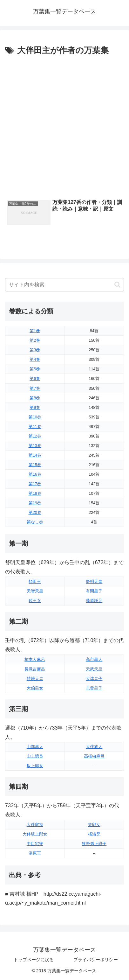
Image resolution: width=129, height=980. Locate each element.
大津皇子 (94, 679)
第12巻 (35, 436)
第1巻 (35, 331)
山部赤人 (35, 747)
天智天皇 (35, 591)
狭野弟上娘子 (94, 844)
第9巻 (35, 407)
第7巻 (35, 388)
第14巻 (35, 455)
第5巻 (35, 369)
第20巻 (35, 512)
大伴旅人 (94, 747)
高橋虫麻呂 (94, 756)
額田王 (35, 581)
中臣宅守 (35, 844)
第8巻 (35, 398)
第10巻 (35, 417)
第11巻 (35, 427)
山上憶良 (35, 756)
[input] (64, 285)
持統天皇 (35, 679)
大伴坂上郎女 (35, 834)
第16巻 (35, 474)
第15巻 (35, 465)
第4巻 (35, 359)
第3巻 (35, 350)
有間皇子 (94, 591)
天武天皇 (94, 669)
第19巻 (35, 503)
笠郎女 (94, 825)
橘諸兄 (94, 834)
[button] (117, 285)
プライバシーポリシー (96, 960)
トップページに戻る (34, 960)
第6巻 (35, 378)
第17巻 (35, 484)
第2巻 (35, 340)
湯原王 (35, 853)
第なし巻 (35, 522)
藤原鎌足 (94, 601)
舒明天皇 (94, 581)
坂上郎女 (35, 766)
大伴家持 (35, 825)
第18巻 (35, 493)
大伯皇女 (35, 688)
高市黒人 (94, 659)
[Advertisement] (64, 126)
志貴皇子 (94, 688)
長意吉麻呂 (35, 669)
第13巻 (35, 446)
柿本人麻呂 (35, 659)
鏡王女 (35, 601)
